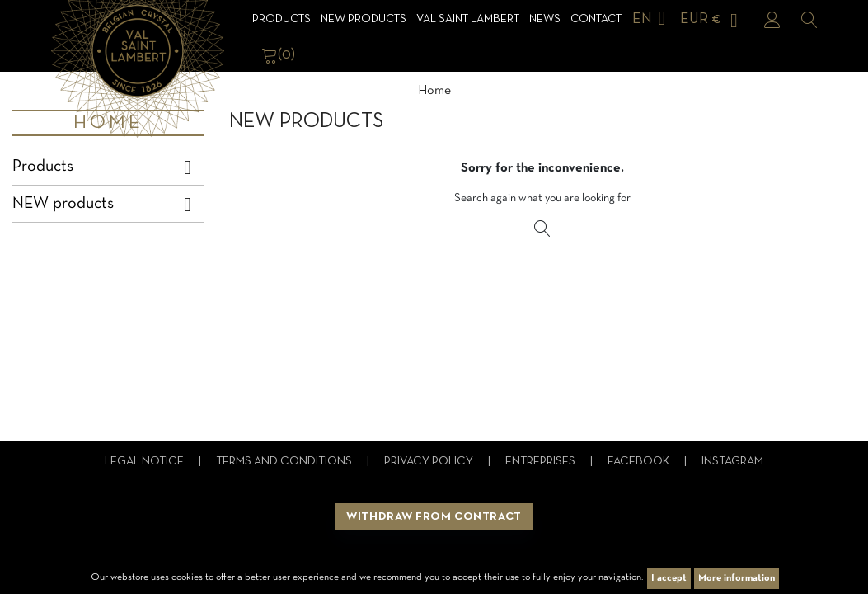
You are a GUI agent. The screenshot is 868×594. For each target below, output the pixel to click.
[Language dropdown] (652, 19)
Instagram (732, 462)
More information (737, 578)
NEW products (364, 19)
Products (282, 19)
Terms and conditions (285, 462)
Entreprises (542, 462)
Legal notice (145, 462)
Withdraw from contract (434, 517)
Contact (596, 19)
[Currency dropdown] (712, 19)
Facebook (640, 462)
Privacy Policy (430, 462)
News (545, 19)
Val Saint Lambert (468, 19)
